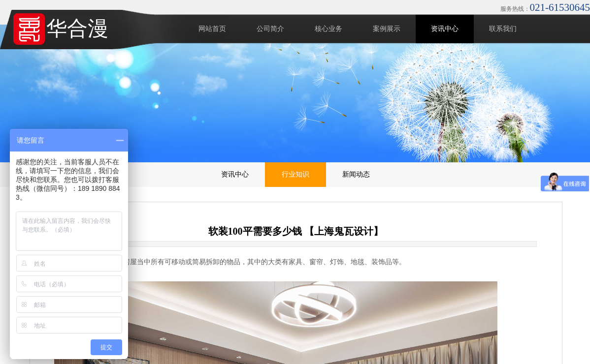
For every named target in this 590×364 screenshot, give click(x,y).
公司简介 (270, 29)
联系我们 (503, 29)
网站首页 (212, 29)
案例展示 (387, 29)
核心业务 (328, 29)
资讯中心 (445, 29)
